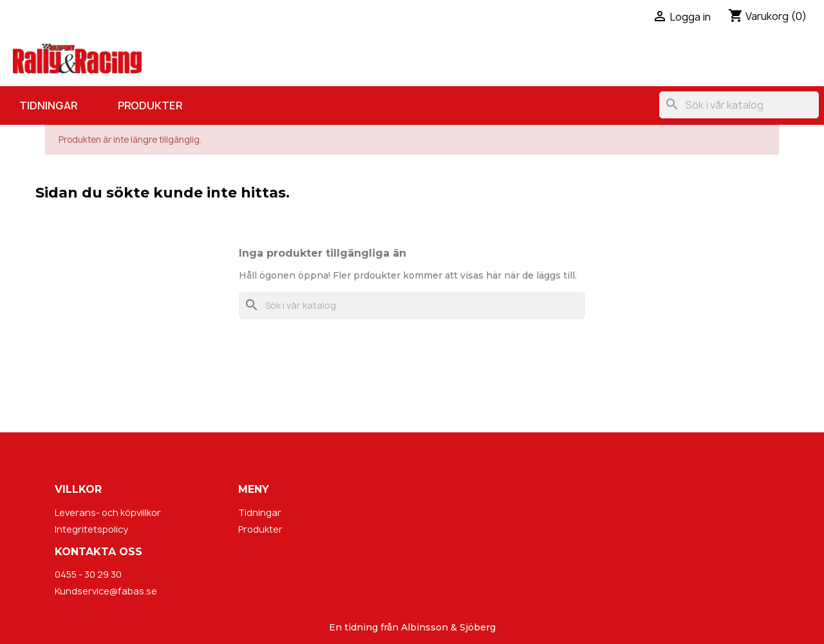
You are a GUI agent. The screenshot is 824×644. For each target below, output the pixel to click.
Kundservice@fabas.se (106, 591)
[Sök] (739, 105)
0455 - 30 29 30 (88, 574)
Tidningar (48, 106)
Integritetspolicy (91, 529)
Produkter (150, 106)
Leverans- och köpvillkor (108, 512)
